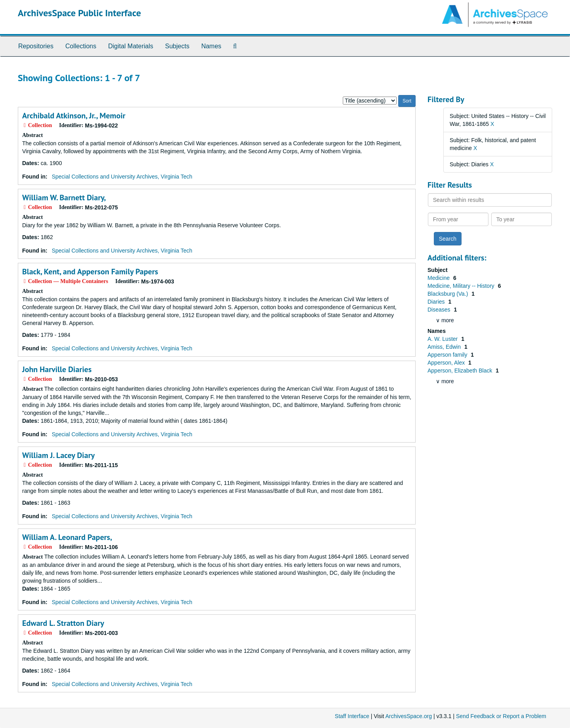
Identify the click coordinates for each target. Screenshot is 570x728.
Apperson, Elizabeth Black (461, 371)
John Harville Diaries (57, 369)
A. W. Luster (443, 339)
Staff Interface (352, 716)
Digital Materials (131, 46)
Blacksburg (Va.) (448, 294)
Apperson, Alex (447, 363)
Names (211, 46)
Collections (81, 46)
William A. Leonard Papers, (67, 537)
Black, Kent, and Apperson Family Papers (90, 272)
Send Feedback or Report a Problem (501, 716)
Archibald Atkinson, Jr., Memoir (74, 116)
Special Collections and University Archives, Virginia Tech (122, 177)
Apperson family (448, 355)
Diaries (437, 302)
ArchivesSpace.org (408, 716)
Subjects (177, 46)
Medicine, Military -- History (462, 286)
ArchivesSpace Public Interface (79, 13)
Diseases (440, 310)
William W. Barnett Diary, (64, 198)
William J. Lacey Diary (58, 455)
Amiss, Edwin (445, 347)
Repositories (36, 46)
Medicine (439, 278)
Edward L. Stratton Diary (63, 623)
